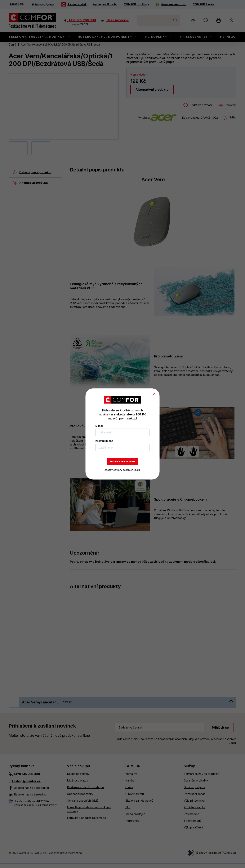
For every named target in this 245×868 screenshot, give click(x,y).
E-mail (100, 426)
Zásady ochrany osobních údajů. (122, 470)
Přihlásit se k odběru (122, 461)
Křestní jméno (104, 441)
